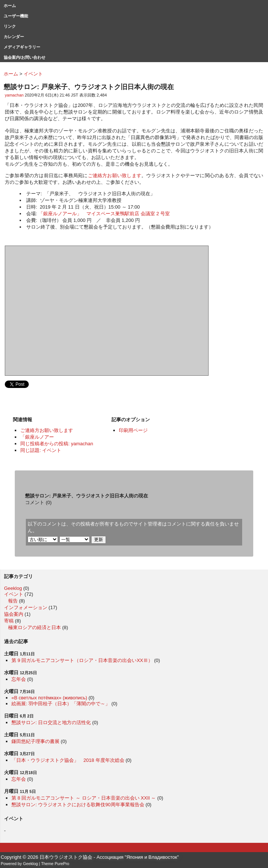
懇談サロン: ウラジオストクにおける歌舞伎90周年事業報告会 (78, 805)
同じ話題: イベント (41, 450)
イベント (14, 594)
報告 (13, 601)
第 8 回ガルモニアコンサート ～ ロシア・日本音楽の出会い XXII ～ (84, 798)
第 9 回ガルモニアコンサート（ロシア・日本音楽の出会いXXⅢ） (82, 660)
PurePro (62, 864)
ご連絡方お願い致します (115, 175)
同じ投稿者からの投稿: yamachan (57, 444)
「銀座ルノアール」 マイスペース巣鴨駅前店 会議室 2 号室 (104, 214)
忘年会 (19, 679)
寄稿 (9, 621)
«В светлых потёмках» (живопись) (49, 698)
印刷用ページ (133, 430)
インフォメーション (26, 607)
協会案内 (14, 614)
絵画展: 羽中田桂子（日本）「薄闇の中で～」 (61, 704)
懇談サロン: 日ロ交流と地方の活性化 (51, 722)
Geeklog (13, 588)
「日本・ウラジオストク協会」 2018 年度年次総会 (68, 760)
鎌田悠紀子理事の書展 (35, 741)
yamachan (14, 95)
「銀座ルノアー (37, 437)
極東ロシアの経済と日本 (35, 627)
